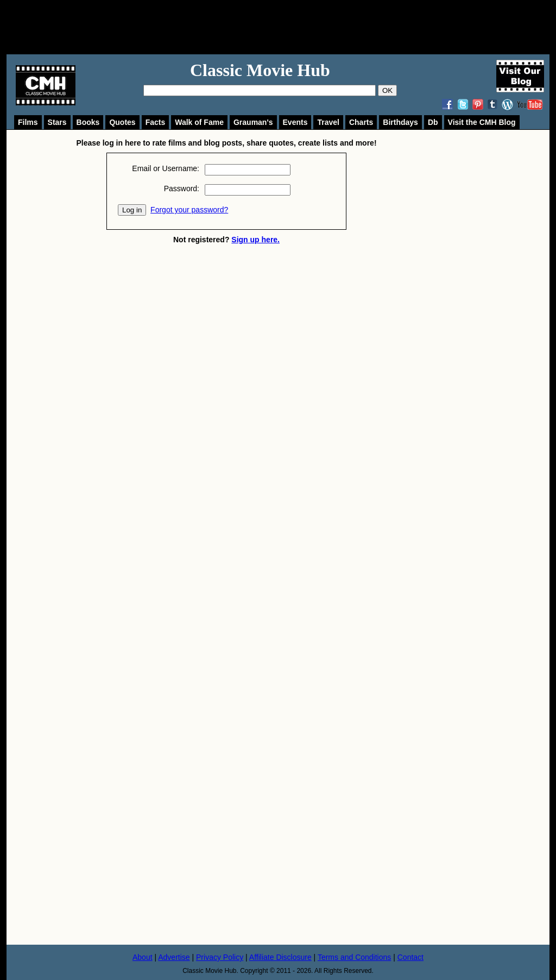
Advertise (174, 957)
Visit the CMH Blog (482, 122)
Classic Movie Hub (260, 70)
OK (387, 90)
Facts (156, 122)
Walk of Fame (199, 122)
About (143, 957)
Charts (361, 122)
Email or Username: (166, 168)
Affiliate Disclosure (280, 957)
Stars (57, 122)
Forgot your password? (189, 210)
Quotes (122, 122)
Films (28, 122)
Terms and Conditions (354, 957)
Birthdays (400, 122)
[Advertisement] (290, 27)
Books (88, 122)
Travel (328, 122)
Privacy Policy (220, 957)
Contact (410, 957)
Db (433, 122)
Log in (132, 210)
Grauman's (253, 122)
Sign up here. (255, 240)
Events (295, 122)
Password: (182, 189)
